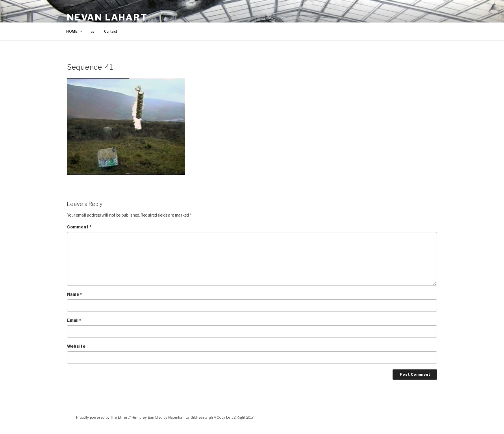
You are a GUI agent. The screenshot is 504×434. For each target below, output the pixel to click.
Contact (110, 32)
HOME (75, 32)
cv (93, 32)
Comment (79, 227)
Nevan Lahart (107, 17)
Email (74, 320)
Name (74, 294)
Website (76, 346)
